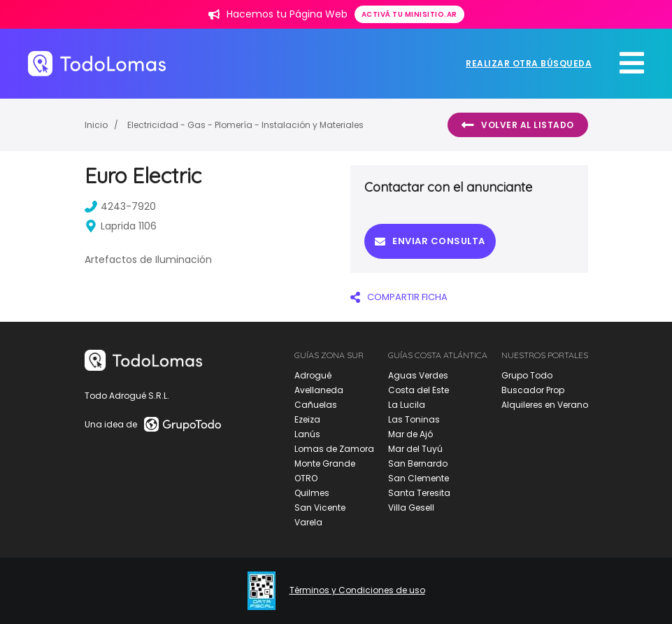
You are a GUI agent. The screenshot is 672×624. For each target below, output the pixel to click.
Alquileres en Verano (545, 405)
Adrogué (313, 375)
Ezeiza (307, 419)
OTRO (306, 478)
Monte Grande (325, 463)
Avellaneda (319, 390)
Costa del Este (419, 390)
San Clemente (419, 478)
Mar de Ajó (410, 434)
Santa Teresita (419, 493)
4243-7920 (120, 206)
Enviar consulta (430, 241)
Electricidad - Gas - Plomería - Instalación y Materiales (245, 125)
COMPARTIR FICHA (399, 297)
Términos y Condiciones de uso (357, 590)
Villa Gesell (411, 508)
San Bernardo (418, 463)
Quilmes (312, 493)
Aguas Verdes (418, 375)
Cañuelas (316, 405)
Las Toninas (414, 419)
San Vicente (320, 508)
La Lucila (407, 405)
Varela (308, 522)
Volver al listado (518, 125)
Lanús (307, 434)
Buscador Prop (533, 390)
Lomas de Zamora (334, 449)
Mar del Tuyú (415, 449)
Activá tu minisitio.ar (409, 14)
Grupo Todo (527, 375)
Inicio (96, 125)
